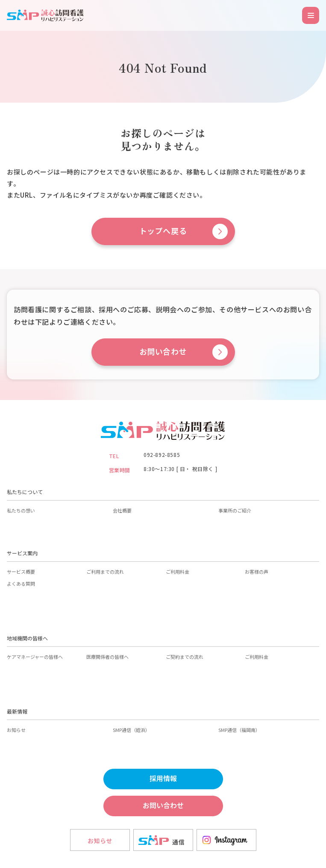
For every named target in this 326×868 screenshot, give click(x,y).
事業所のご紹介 (235, 510)
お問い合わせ (163, 352)
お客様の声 (257, 572)
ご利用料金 (178, 572)
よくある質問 (21, 584)
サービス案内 (22, 553)
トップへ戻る (163, 231)
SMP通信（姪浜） (131, 730)
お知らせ (16, 730)
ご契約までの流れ (185, 657)
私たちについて (25, 492)
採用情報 (163, 779)
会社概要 (122, 510)
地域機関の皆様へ (27, 638)
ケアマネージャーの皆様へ (35, 657)
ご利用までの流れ (105, 572)
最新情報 (17, 711)
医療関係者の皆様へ (107, 657)
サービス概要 (21, 572)
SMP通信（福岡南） (239, 730)
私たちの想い (21, 510)
